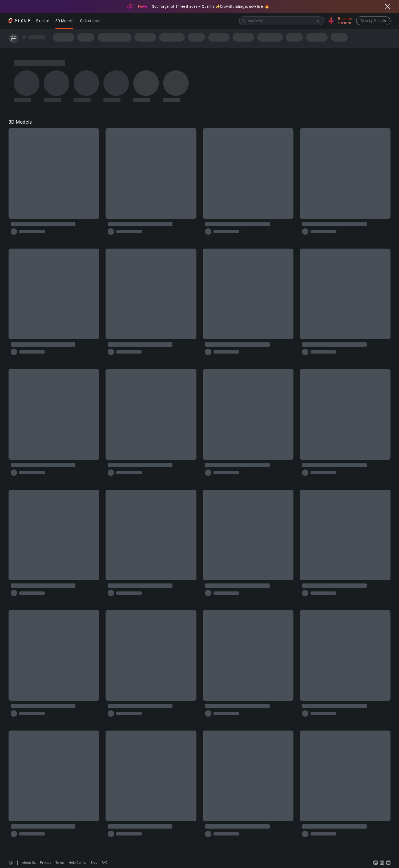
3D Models (64, 21)
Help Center (78, 863)
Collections (89, 21)
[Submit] (244, 21)
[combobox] (214, 21)
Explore (43, 21)
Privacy (46, 863)
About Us (29, 863)
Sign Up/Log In (373, 21)
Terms (60, 863)
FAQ (105, 863)
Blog (94, 863)
